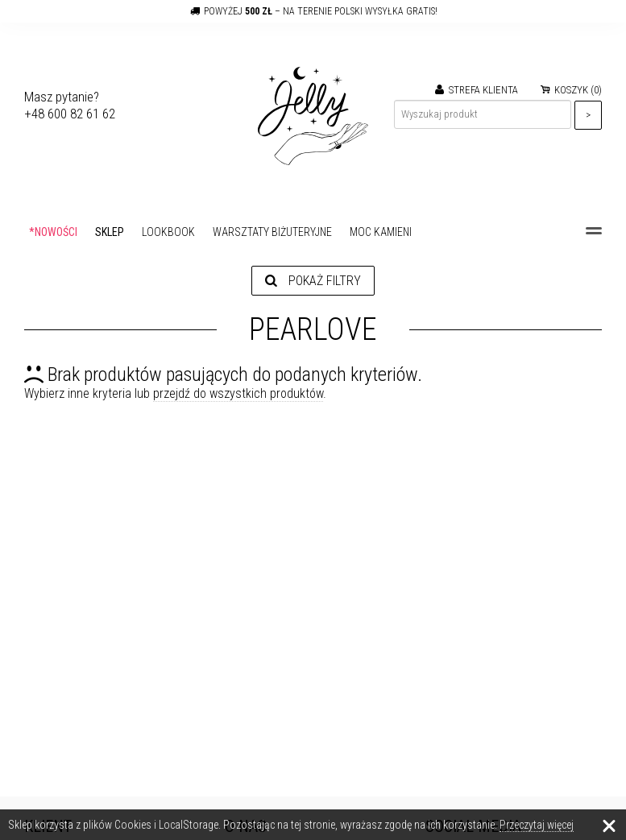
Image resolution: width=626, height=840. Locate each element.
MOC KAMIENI (381, 232)
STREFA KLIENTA (477, 90)
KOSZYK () (571, 90)
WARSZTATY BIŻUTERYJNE (272, 232)
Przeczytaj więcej (537, 825)
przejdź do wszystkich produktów (238, 393)
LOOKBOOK (168, 232)
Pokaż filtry (313, 281)
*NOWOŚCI (53, 232)
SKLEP (110, 232)
